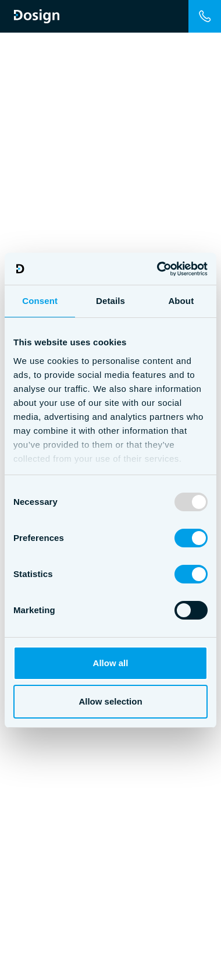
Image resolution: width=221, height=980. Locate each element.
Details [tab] (110, 301)
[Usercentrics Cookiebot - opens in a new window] (158, 269)
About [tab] (181, 301)
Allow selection (110, 701)
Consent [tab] (40, 301)
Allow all (111, 663)
